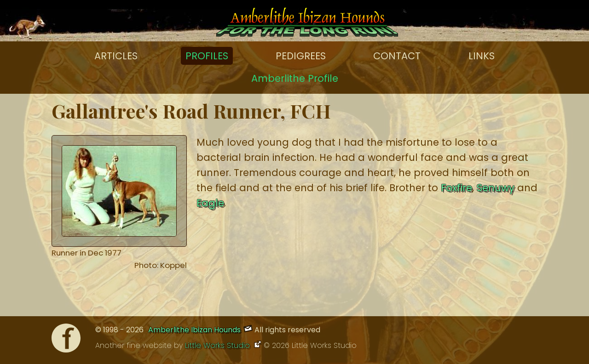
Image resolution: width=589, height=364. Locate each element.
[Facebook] (66, 340)
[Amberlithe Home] (307, 24)
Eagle (210, 203)
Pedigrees (301, 56)
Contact (397, 56)
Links (482, 56)
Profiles (207, 56)
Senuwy (496, 188)
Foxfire (456, 188)
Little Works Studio (219, 345)
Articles (116, 56)
